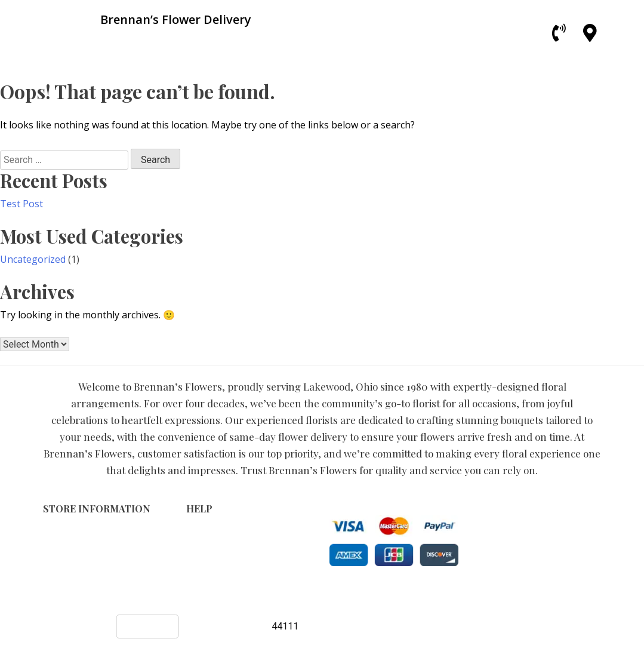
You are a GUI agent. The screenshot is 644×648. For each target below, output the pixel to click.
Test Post (21, 204)
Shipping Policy (218, 556)
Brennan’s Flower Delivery (279, 595)
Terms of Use (214, 531)
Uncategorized (33, 259)
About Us (205, 568)
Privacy (201, 543)
